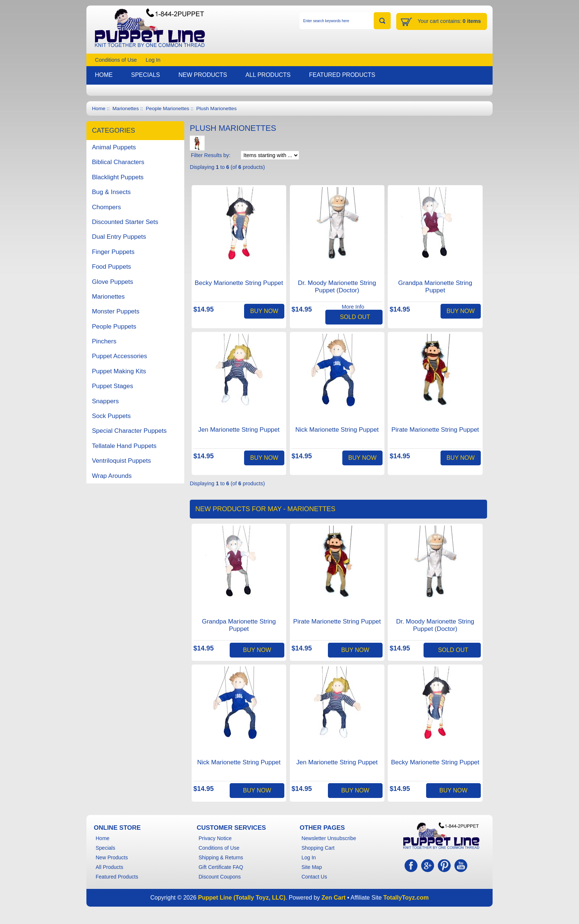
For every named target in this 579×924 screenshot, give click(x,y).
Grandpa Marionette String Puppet (435, 287)
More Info (353, 307)
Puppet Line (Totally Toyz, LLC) (242, 898)
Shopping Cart (318, 848)
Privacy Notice (215, 838)
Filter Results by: (211, 155)
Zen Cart (334, 898)
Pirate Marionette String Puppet (435, 430)
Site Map (311, 867)
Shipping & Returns (221, 857)
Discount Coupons (220, 877)
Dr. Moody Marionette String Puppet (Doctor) (337, 287)
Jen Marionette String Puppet (239, 430)
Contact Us (314, 877)
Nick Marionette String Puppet (337, 430)
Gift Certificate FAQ (221, 867)
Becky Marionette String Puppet (239, 283)
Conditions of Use (116, 60)
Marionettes (125, 108)
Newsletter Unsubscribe (329, 838)
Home (99, 108)
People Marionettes (168, 108)
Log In (153, 60)
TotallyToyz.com (406, 898)
